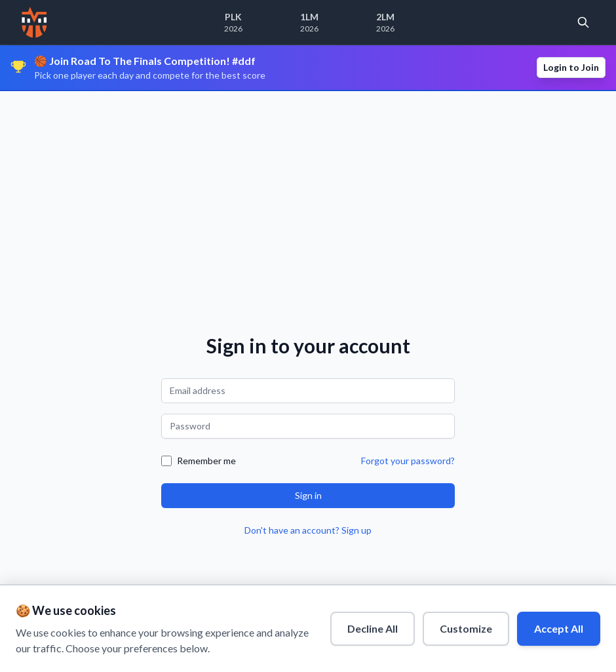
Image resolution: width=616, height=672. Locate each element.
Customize (466, 628)
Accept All (559, 628)
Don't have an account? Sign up (308, 530)
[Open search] (583, 22)
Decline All (373, 628)
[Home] (34, 22)
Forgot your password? (408, 461)
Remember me (206, 461)
